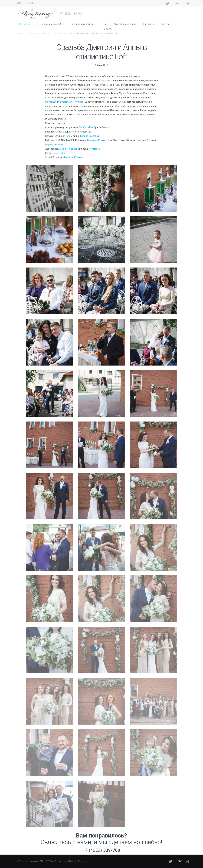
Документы (148, 24)
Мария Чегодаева (69, 149)
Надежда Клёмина (73, 157)
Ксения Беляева (89, 136)
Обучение (166, 24)
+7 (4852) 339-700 (71, 14)
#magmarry (66, 102)
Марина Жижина (54, 145)
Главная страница (26, 33)
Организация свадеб (51, 24)
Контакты (107, 29)
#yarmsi (79, 102)
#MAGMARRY (86, 127)
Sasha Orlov (59, 153)
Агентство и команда (125, 24)
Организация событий (82, 24)
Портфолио (25, 24)
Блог (19, 3)
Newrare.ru (94, 149)
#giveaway (51, 102)
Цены (105, 24)
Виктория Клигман (97, 140)
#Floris (67, 136)
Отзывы (31, 3)
